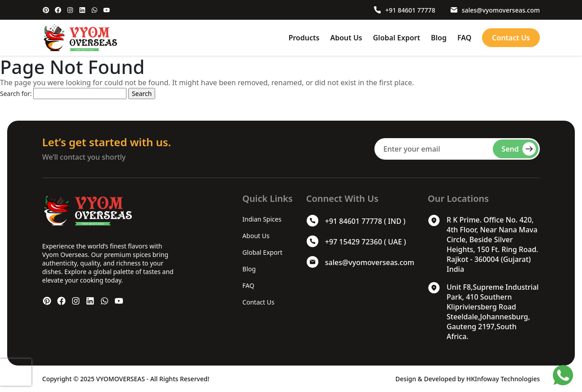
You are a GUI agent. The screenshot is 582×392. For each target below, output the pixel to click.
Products (304, 38)
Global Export (397, 38)
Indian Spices (262, 219)
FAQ (464, 38)
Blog (439, 38)
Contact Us (511, 38)
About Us (346, 38)
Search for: (16, 94)
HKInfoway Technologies (503, 379)
